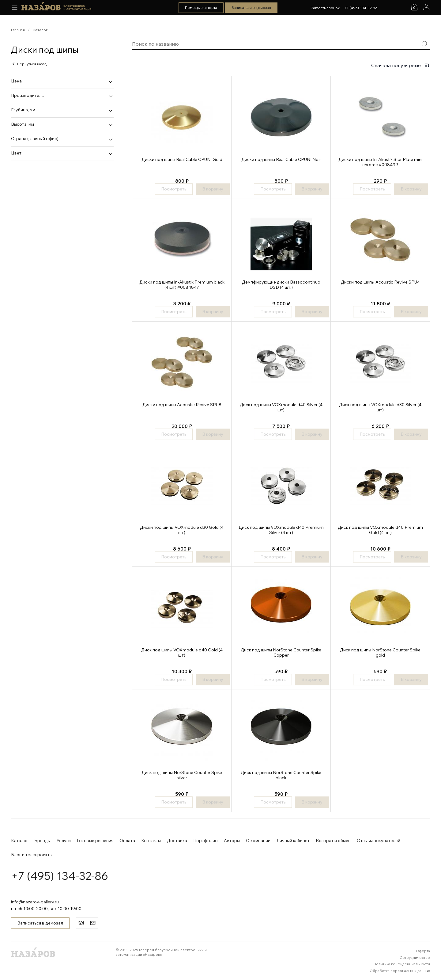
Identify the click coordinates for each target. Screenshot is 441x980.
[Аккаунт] (426, 7)
